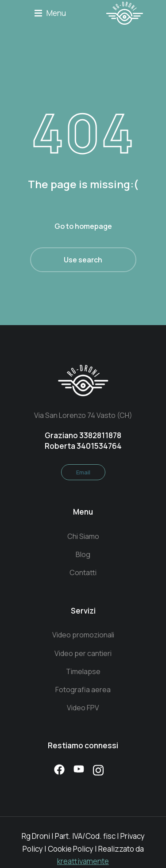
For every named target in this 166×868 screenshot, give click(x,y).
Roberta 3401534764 (83, 446)
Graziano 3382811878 (83, 435)
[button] (50, 13)
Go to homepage (83, 226)
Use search (83, 260)
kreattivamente (83, 861)
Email (83, 472)
